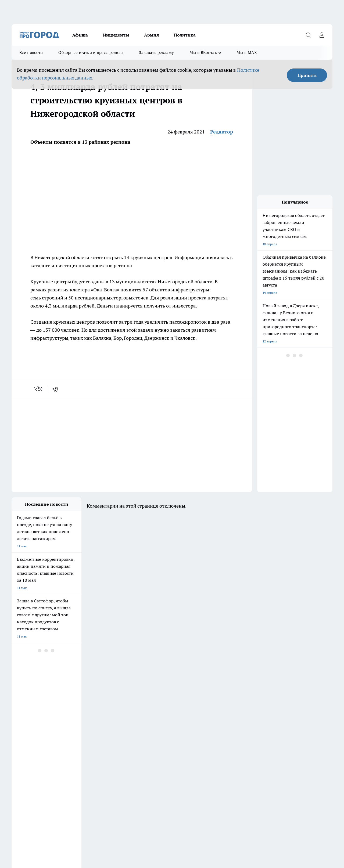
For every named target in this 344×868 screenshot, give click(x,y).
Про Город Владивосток (76, 719)
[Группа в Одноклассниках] (260, 708)
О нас (151, 738)
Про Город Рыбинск (119, 706)
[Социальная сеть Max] (287, 708)
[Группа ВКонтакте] (247, 708)
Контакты (19, 745)
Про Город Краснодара (121, 719)
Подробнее (178, 821)
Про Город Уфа (161, 706)
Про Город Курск (70, 706)
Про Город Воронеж (165, 700)
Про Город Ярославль (120, 700)
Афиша (80, 35)
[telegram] (57, 389)
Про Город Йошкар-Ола (30, 706)
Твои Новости (22, 719)
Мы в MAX (247, 53)
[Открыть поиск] (308, 35)
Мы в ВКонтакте (205, 53)
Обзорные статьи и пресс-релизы (91, 53)
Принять (307, 75)
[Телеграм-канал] (274, 708)
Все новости (31, 53)
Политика (185, 35)
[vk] (39, 389)
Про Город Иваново (211, 700)
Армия (151, 35)
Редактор (222, 132)
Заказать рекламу (156, 53)
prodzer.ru (110, 793)
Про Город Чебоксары (28, 700)
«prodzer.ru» (47, 759)
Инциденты (116, 35)
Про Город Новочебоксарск (78, 700)
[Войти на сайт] (322, 35)
